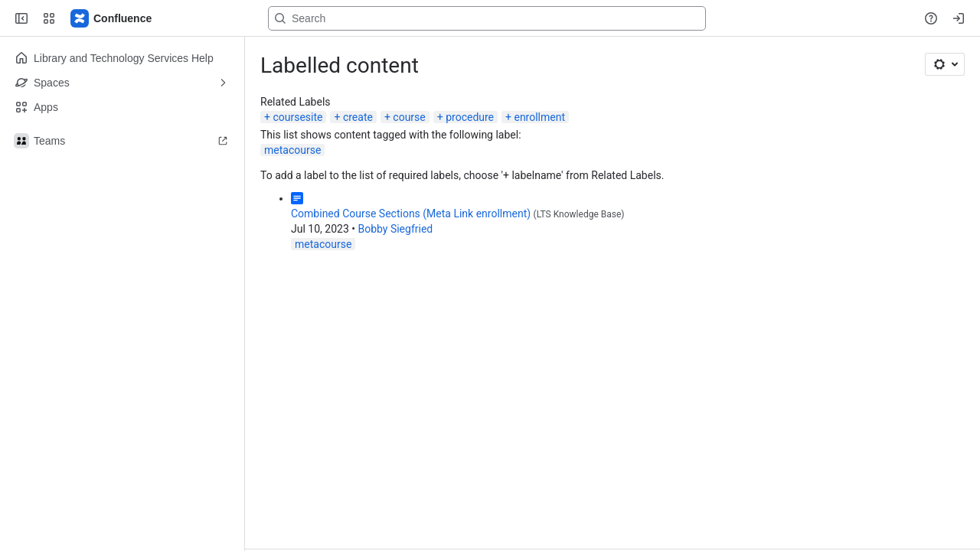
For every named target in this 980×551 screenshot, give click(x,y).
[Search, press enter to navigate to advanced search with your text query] (487, 18)
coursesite (297, 117)
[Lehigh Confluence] (112, 18)
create (358, 117)
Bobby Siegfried (395, 229)
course (409, 117)
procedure (470, 117)
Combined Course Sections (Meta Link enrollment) (411, 214)
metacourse (292, 150)
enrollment (539, 117)
